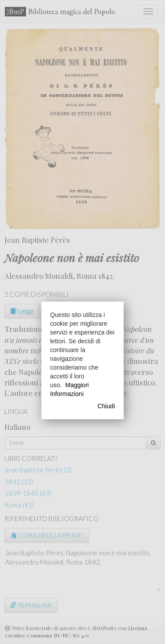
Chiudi (106, 406)
